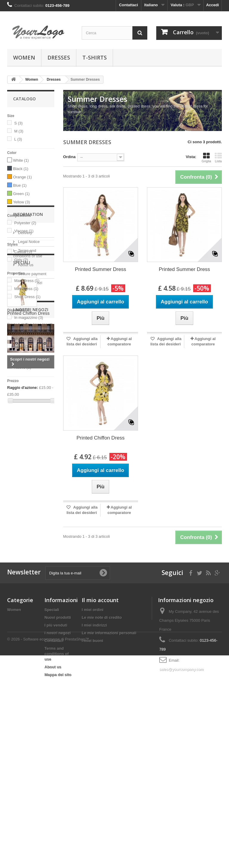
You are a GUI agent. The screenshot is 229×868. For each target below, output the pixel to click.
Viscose (24, 231)
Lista (218, 158)
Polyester (25, 223)
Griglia (206, 158)
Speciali (22, 512)
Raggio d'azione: (23, 388)
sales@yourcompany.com (181, 825)
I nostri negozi (30, 490)
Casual (23, 252)
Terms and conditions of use (57, 809)
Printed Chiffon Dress (28, 563)
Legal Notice (28, 449)
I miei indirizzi (94, 781)
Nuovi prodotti (58, 773)
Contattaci (129, 5)
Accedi (212, 5)
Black (21, 169)
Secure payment (32, 481)
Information (28, 424)
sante (22, 346)
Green (21, 194)
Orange (23, 177)
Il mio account (100, 756)
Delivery (25, 440)
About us (25, 472)
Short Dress (27, 297)
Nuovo (23, 367)
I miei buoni (92, 796)
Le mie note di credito (102, 773)
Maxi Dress (27, 281)
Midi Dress (26, 289)
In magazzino (29, 318)
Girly (21, 260)
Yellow (22, 202)
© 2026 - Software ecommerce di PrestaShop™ (48, 852)
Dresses (59, 57)
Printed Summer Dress (100, 269)
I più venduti (56, 781)
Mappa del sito (58, 830)
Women (24, 57)
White (21, 160)
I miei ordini (93, 765)
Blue (20, 185)
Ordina (69, 157)
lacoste (23, 338)
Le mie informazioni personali (109, 789)
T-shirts (95, 57)
